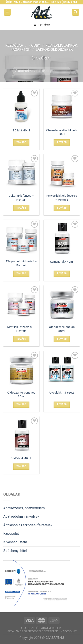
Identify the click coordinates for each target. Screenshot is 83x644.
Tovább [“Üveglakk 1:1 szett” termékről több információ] (62, 405)
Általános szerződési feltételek (28, 525)
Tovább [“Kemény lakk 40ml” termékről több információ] (62, 274)
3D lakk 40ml (21, 130)
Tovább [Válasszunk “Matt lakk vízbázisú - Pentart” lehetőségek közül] (21, 339)
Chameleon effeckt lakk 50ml (62, 132)
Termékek (41, 25)
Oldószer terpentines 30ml (21, 394)
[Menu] (7, 12)
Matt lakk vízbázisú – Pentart (21, 329)
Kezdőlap (14, 45)
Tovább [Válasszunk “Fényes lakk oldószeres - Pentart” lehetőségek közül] (62, 208)
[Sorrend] (41, 71)
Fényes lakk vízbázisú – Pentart (21, 263)
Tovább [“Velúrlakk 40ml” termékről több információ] (21, 466)
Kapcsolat (11, 533)
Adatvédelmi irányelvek (21, 516)
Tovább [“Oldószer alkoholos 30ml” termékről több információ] (62, 339)
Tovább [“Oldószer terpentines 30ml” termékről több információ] (21, 405)
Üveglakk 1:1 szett (62, 392)
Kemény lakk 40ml (62, 261)
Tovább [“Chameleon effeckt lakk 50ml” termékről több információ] (62, 142)
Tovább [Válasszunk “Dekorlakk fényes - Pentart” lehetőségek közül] (21, 208)
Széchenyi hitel (15, 551)
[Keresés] (76, 12)
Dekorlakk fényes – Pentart (21, 198)
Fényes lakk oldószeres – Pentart (62, 198)
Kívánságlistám (15, 542)
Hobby (34, 45)
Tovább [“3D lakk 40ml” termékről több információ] (21, 142)
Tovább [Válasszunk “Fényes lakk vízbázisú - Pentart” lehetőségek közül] (21, 274)
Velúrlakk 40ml (21, 458)
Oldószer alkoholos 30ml (62, 329)
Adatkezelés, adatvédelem (24, 508)
